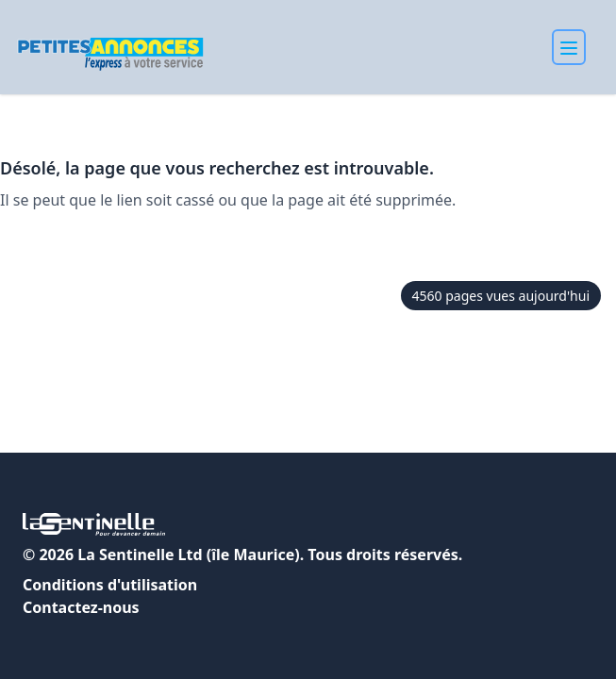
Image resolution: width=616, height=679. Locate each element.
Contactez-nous (81, 607)
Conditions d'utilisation (110, 585)
